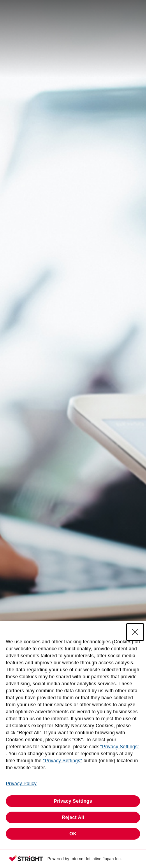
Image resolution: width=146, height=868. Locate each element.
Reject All (73, 817)
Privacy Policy (21, 784)
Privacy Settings (73, 801)
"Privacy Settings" (120, 747)
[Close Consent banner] (135, 632)
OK (73, 834)
